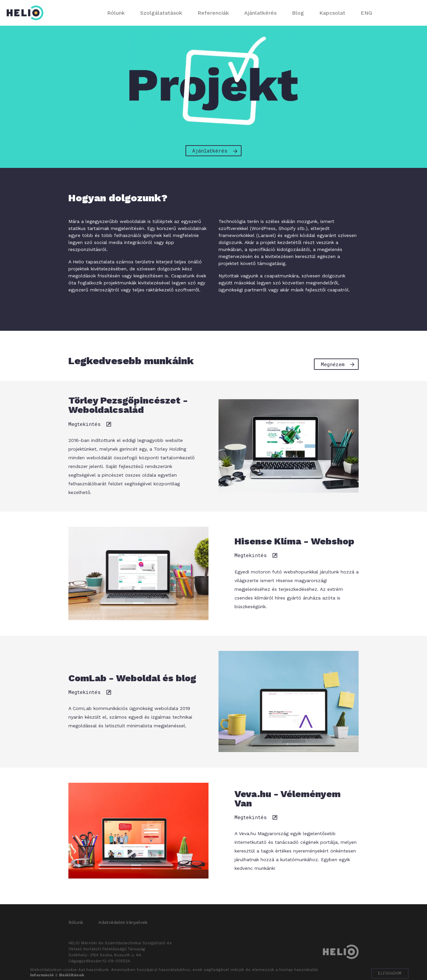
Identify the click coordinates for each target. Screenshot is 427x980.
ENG (366, 13)
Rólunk (116, 13)
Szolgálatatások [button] (161, 13)
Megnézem (339, 364)
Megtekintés (88, 427)
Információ (42, 975)
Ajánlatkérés (260, 13)
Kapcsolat (332, 13)
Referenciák (213, 13)
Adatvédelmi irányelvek (123, 925)
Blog (298, 13)
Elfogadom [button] (388, 973)
